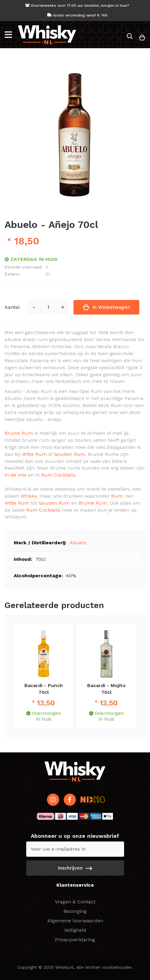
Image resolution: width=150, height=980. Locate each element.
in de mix (16, 475)
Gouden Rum (70, 454)
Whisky (29, 496)
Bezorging (75, 911)
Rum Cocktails (58, 475)
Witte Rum (34, 454)
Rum (117, 496)
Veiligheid (75, 930)
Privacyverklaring (75, 940)
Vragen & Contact (75, 902)
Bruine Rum (19, 433)
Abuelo (78, 543)
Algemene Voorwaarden (75, 921)
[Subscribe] (75, 868)
